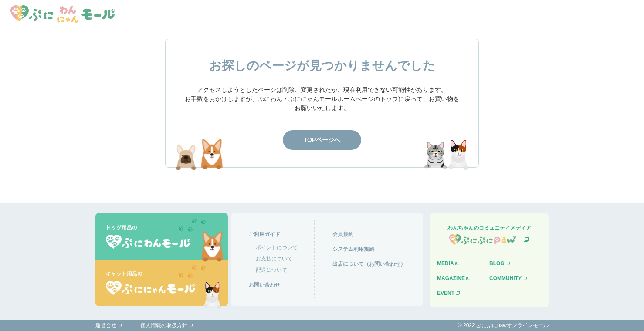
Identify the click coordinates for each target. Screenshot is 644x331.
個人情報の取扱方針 (164, 325)
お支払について (274, 259)
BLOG (497, 263)
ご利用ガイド (264, 234)
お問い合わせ (264, 285)
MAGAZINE (451, 278)
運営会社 (106, 325)
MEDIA (446, 263)
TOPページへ (322, 140)
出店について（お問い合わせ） (369, 264)
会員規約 (343, 234)
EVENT (446, 293)
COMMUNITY (505, 278)
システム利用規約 (353, 249)
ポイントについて (277, 247)
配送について (271, 270)
